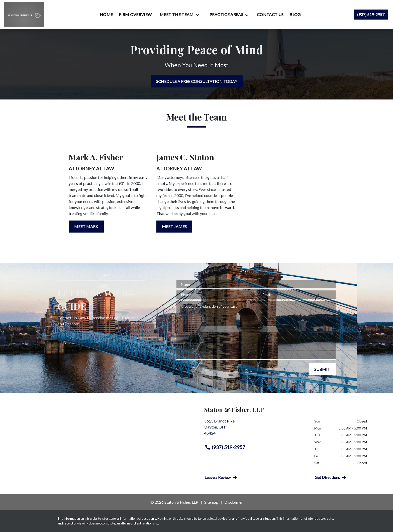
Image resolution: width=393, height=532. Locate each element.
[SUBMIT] (322, 369)
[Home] (106, 15)
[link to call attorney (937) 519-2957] (371, 15)
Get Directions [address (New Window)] (331, 477)
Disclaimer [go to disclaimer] (234, 502)
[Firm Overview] (135, 15)
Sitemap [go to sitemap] (211, 502)
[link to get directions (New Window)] (256, 429)
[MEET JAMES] (174, 227)
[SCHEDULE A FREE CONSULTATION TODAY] (197, 81)
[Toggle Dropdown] (199, 15)
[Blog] (295, 15)
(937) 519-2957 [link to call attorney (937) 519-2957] (225, 447)
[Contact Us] (270, 15)
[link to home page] (24, 15)
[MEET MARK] (86, 227)
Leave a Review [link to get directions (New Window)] (221, 477)
